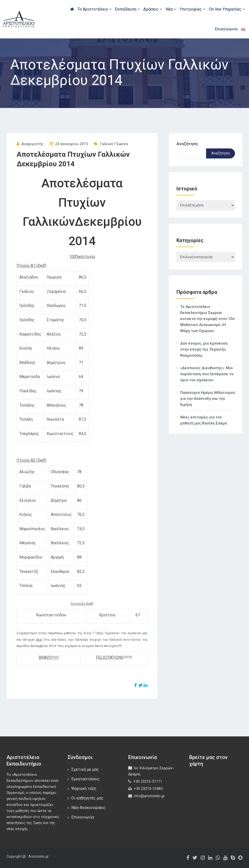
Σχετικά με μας (85, 769)
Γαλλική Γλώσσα (114, 144)
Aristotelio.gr (39, 856)
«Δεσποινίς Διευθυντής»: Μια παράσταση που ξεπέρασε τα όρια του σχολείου (207, 374)
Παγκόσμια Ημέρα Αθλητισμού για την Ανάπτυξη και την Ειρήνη (208, 399)
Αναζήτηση (187, 144)
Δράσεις (153, 9)
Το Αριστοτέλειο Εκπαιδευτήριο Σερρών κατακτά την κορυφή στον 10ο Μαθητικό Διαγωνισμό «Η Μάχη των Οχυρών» (207, 319)
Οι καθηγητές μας (87, 798)
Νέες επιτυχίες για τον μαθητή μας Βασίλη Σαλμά (204, 420)
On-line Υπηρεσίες (227, 9)
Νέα (171, 9)
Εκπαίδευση (127, 9)
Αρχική (72, 9)
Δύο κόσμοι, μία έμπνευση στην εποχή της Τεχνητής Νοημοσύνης (204, 349)
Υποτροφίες (193, 9)
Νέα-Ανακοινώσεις (88, 808)
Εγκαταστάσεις (85, 779)
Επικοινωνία (226, 29)
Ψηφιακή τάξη (84, 789)
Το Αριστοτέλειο (95, 9)
